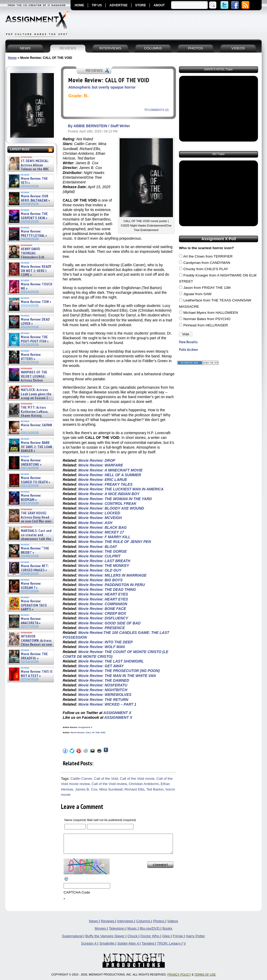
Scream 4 (89, 947)
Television (117, 932)
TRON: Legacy (169, 947)
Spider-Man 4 (128, 947)
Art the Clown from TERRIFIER (208, 256)
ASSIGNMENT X (117, 713)
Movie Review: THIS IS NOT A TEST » (37, 674)
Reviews (108, 925)
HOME (79, 5)
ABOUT (159, 5)
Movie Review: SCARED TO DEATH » (35, 480)
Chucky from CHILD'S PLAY (206, 269)
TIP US (97, 5)
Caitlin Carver (81, 779)
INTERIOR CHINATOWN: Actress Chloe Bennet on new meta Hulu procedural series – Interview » (30, 645)
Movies (101, 932)
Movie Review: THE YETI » (34, 181)
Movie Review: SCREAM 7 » (31, 586)
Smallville (107, 947)
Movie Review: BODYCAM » (31, 498)
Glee (166, 940)
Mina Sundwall (111, 789)
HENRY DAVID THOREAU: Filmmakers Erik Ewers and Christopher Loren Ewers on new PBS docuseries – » (29, 259)
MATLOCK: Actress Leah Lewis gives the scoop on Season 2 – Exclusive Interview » (30, 396)
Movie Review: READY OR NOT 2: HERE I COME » (36, 271)
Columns (144, 925)
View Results (188, 342)
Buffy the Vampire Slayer (106, 940)
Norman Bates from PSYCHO (207, 319)
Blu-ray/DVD (150, 932)
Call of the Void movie (137, 779)
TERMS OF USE (205, 978)
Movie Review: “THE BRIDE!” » (35, 550)
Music (133, 932)
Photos (159, 925)
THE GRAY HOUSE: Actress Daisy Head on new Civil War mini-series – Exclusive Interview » (30, 519)
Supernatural (73, 940)
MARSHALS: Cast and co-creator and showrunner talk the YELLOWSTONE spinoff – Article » (30, 539)
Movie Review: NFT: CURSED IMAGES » (35, 568)
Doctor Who (151, 940)
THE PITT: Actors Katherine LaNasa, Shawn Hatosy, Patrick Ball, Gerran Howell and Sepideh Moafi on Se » (28, 416)
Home (12, 58)
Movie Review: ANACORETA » (31, 621)
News (94, 925)
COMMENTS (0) (158, 110)
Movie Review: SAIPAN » (36, 427)
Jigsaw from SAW (197, 294)
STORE (140, 5)
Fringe (178, 940)
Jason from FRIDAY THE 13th (207, 288)
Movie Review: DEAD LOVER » (35, 322)
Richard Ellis (135, 789)
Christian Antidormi (144, 784)
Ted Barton (155, 789)
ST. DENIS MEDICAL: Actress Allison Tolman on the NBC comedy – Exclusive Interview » (29, 169)
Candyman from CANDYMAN (207, 263)
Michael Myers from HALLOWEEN (211, 313)
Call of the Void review (109, 784)
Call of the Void (106, 779)
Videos (173, 925)
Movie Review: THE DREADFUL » (34, 656)
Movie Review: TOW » (36, 302)
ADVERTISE (118, 5)
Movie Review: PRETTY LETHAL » (34, 234)
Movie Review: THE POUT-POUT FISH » (35, 339)
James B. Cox (86, 789)
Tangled (148, 947)
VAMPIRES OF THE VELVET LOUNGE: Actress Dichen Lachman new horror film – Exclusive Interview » (28, 380)
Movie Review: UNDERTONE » (31, 462)
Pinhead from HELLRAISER (206, 325)
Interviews (126, 925)
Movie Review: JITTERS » (31, 357)
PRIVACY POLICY (179, 978)
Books (167, 932)
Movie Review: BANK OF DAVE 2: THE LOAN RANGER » (36, 447)
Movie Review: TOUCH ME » (37, 286)
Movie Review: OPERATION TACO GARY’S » (34, 605)
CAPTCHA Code (77, 896)
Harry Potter (195, 940)
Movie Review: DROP (97, 460)
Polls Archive (188, 350)
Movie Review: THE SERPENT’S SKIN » (34, 216)
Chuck (133, 940)
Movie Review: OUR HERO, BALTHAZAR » (35, 198)
